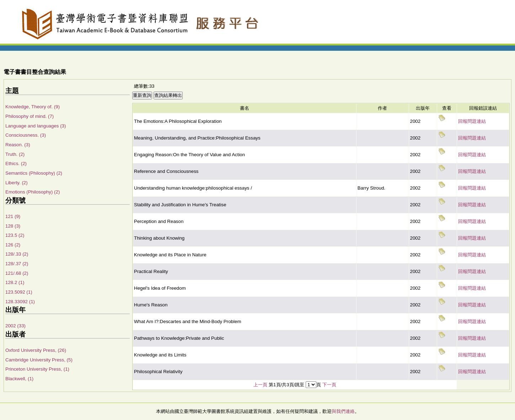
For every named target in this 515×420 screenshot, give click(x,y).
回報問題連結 (472, 121)
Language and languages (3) (36, 126)
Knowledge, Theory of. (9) (33, 107)
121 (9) (13, 216)
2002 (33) (15, 326)
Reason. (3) (18, 145)
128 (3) (13, 226)
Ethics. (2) (16, 163)
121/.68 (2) (17, 273)
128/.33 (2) (17, 254)
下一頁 (329, 385)
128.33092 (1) (20, 302)
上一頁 (260, 385)
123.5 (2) (15, 235)
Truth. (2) (15, 154)
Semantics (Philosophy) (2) (34, 173)
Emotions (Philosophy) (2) (33, 192)
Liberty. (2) (17, 183)
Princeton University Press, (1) (37, 369)
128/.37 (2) (17, 264)
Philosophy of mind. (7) (29, 116)
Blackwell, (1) (19, 379)
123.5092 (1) (19, 292)
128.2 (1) (15, 282)
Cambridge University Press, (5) (39, 360)
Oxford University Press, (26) (36, 350)
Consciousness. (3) (26, 135)
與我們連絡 (343, 411)
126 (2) (13, 245)
